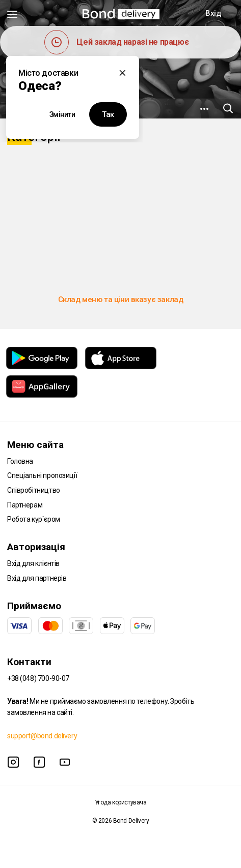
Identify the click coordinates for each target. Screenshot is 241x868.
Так (108, 114)
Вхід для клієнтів (33, 563)
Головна (20, 461)
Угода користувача (121, 802)
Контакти (29, 662)
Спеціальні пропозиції (42, 475)
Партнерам (25, 505)
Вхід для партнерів (37, 578)
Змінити (62, 114)
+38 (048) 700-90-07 (38, 678)
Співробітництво (34, 490)
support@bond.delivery (42, 736)
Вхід (213, 13)
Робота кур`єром (34, 519)
